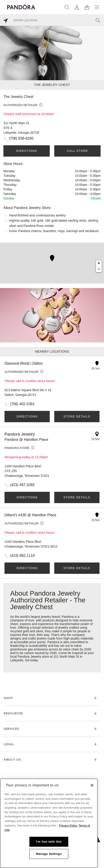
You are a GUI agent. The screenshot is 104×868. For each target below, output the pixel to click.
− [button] (99, 269)
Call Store (77, 151)
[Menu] (97, 7)
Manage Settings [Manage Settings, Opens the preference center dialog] (49, 854)
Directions (27, 151)
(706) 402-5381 (22, 404)
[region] (49, 823)
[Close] (92, 785)
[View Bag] (87, 7)
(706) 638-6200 (21, 138)
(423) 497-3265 (22, 485)
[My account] (77, 7)
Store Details (77, 416)
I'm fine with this (49, 842)
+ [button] (99, 263)
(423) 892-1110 (22, 556)
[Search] (67, 7)
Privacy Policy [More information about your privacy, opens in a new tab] (68, 826)
